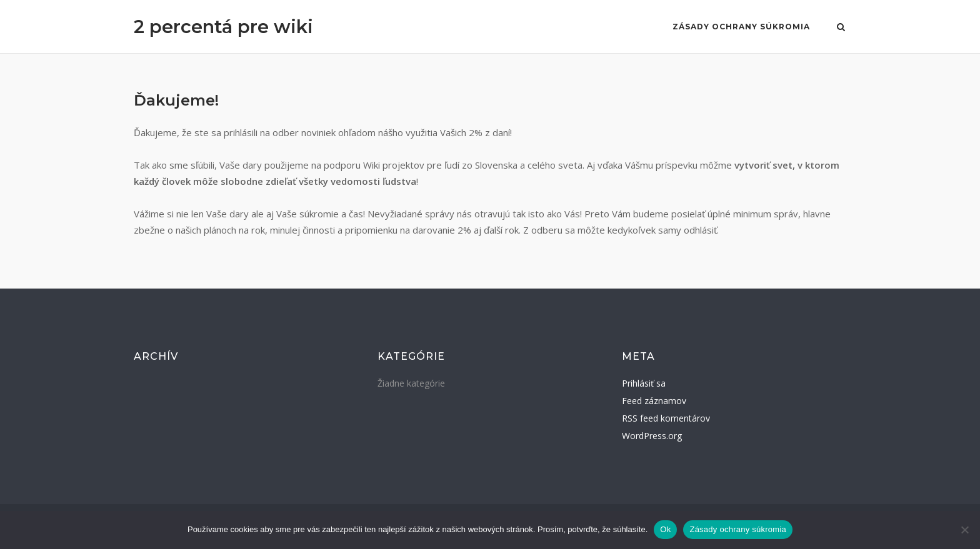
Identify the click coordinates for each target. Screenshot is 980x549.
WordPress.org (652, 436)
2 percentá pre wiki (223, 27)
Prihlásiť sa (644, 383)
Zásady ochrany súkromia (741, 27)
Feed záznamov (654, 401)
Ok (665, 529)
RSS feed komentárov (666, 418)
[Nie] (964, 530)
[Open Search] (841, 28)
